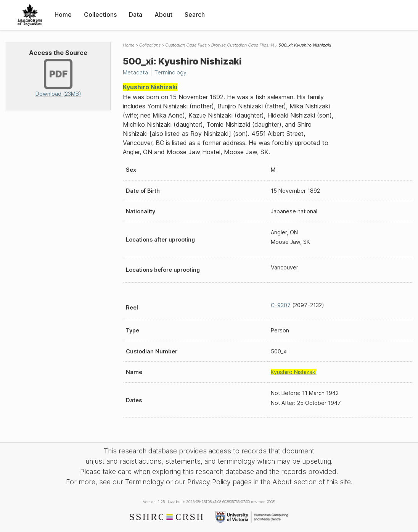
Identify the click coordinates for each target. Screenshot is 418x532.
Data (136, 15)
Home (63, 15)
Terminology (170, 72)
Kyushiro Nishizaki (150, 87)
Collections (100, 15)
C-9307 (281, 305)
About (163, 15)
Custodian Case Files (186, 45)
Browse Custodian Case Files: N (243, 45)
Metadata (135, 72)
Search (195, 15)
